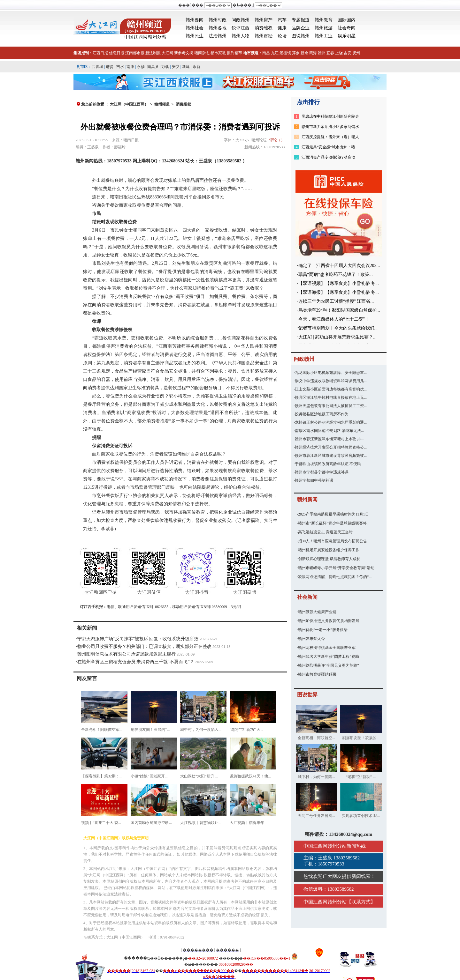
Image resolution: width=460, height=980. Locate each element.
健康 (282, 28)
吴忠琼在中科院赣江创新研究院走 (330, 116)
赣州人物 (241, 36)
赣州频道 (162, 104)
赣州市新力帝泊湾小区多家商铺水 (330, 127)
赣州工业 (324, 36)
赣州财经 (264, 36)
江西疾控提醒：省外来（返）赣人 (330, 137)
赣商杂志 (202, 53)
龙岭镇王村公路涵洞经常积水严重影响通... (331, 422)
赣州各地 (218, 28)
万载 (165, 67)
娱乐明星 (347, 36)
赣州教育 (324, 20)
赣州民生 (195, 36)
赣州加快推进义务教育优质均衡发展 (329, 621)
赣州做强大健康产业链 (317, 612)
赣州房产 (264, 20)
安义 (176, 67)
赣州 (322, 53)
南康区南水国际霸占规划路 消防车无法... (329, 431)
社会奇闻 (347, 28)
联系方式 (361, 902)
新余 (304, 53)
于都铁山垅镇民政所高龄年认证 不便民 (328, 464)
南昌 (266, 53)
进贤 (110, 67)
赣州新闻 (307, 499)
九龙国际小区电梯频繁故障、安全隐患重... (331, 373)
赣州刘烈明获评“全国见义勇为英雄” (329, 665)
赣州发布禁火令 (311, 639)
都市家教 (218, 53)
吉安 (348, 53)
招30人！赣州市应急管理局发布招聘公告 (333, 541)
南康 (130, 67)
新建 (186, 67)
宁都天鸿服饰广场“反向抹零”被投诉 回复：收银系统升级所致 (138, 639)
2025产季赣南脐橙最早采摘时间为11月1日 (333, 514)
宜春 (330, 53)
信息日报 (117, 53)
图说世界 (307, 695)
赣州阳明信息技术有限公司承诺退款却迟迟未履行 (126, 654)
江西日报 (100, 53)
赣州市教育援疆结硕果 (317, 674)
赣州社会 (195, 28)
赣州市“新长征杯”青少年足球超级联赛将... (334, 523)
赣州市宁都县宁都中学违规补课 (322, 472)
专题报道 (301, 20)
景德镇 (285, 53)
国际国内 (347, 20)
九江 (275, 53)
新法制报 (153, 53)
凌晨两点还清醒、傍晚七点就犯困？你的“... (335, 577)
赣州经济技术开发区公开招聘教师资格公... (331, 447)
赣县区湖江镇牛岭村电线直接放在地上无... (331, 397)
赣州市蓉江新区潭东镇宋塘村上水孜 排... (329, 439)
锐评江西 (241, 28)
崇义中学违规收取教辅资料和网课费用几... (331, 381)
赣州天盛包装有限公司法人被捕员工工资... (331, 406)
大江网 (167, 53)
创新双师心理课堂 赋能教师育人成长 (329, 559)
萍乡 (296, 53)
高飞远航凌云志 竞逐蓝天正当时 (325, 532)
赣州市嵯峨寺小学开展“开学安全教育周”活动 (336, 568)
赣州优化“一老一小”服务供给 (323, 630)
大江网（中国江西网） (129, 104)
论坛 (282, 36)
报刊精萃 (234, 53)
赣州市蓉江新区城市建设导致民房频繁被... (331, 456)
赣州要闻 (195, 20)
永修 (141, 67)
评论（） (277, 140)
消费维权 (264, 28)
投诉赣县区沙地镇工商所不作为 (322, 414)
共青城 (97, 67)
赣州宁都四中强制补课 (314, 480)
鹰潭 (313, 53)
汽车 (282, 20)
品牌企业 (301, 28)
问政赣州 (241, 20)
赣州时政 (218, 20)
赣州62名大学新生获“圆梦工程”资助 (329, 657)
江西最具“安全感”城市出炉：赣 (328, 147)
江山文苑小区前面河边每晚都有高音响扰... (331, 389)
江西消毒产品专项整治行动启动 (328, 157)
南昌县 (153, 67)
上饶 (339, 53)
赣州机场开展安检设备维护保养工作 (329, 550)
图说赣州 (301, 36)
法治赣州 (218, 36)
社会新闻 (307, 597)
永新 (196, 67)
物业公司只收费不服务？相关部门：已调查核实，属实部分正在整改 (144, 646)
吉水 (120, 67)
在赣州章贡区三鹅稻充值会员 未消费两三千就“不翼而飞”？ (136, 662)
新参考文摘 (184, 53)
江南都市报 (135, 53)
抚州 (356, 53)
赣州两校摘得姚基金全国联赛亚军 (327, 648)
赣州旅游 (324, 28)
